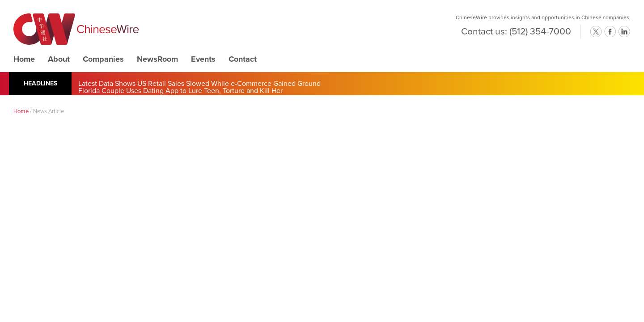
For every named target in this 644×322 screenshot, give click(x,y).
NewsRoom (157, 59)
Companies (103, 59)
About (59, 59)
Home (24, 59)
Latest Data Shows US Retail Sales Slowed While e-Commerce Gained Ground (199, 84)
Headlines (40, 83)
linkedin (624, 32)
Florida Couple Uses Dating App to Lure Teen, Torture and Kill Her (180, 91)
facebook (610, 32)
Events (203, 59)
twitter (596, 32)
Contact (243, 59)
